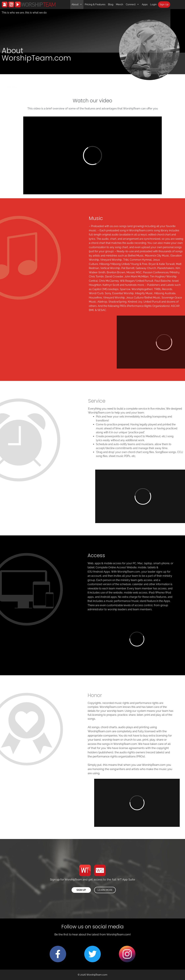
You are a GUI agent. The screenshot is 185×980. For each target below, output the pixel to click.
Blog (111, 4)
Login (153, 4)
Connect (133, 5)
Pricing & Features (95, 4)
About (77, 5)
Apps (145, 4)
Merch (120, 4)
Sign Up (164, 4)
